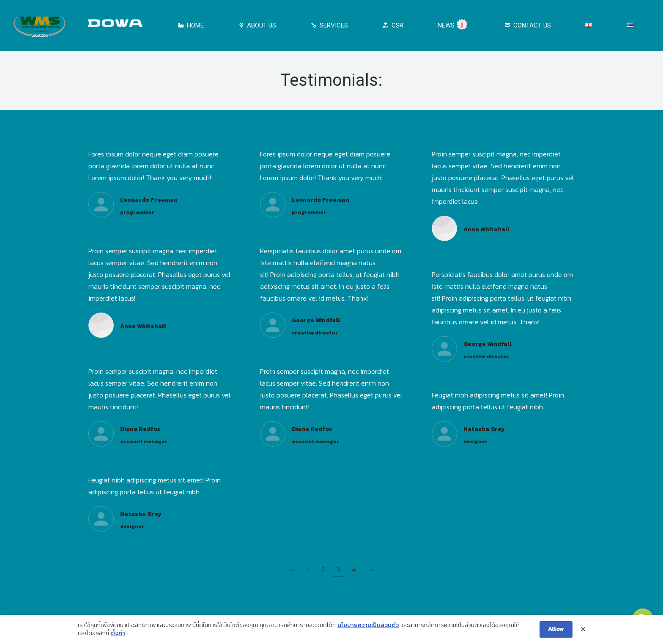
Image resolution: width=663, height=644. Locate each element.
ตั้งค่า (118, 636)
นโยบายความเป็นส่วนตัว (368, 627)
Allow (556, 631)
